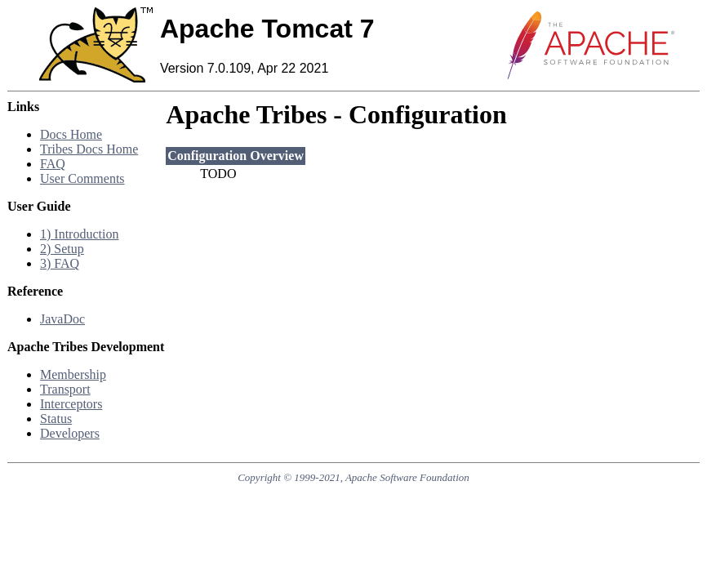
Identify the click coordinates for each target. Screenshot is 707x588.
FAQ (53, 164)
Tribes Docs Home (89, 149)
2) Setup (62, 249)
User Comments (82, 178)
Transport (65, 389)
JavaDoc (62, 319)
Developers (70, 433)
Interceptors (71, 404)
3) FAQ (60, 263)
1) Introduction (79, 234)
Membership (73, 374)
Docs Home (71, 134)
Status (56, 419)
